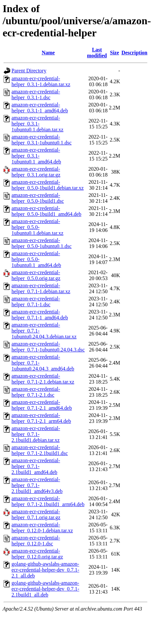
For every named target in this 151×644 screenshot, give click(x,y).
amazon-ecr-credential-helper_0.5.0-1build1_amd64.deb (46, 211)
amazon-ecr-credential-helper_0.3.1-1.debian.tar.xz (41, 81)
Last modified (97, 53)
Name (48, 53)
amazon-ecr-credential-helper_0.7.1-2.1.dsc (36, 392)
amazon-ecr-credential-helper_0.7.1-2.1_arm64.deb (41, 418)
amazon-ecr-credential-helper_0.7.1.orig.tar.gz (36, 514)
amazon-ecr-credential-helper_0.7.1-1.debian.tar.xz (41, 288)
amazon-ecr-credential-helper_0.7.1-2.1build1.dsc (40, 450)
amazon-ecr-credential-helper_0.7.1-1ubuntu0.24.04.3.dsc (48, 347)
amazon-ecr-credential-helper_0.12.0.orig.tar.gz (37, 554)
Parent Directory (29, 71)
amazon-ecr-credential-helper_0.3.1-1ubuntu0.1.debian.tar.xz (37, 124)
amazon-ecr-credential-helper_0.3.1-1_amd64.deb (40, 108)
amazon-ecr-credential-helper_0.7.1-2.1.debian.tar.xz (43, 379)
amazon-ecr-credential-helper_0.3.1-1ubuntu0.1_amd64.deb (36, 156)
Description (134, 53)
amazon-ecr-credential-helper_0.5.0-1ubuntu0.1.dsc (42, 243)
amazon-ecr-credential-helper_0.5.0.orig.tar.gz (36, 275)
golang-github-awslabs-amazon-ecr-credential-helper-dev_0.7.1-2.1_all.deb (45, 570)
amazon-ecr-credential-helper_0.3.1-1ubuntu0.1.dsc (42, 140)
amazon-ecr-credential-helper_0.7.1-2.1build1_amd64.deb (36, 466)
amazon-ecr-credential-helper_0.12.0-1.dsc (36, 541)
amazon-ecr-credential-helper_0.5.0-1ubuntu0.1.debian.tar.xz (37, 227)
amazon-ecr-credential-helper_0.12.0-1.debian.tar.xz (42, 528)
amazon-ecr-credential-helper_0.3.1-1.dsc (36, 95)
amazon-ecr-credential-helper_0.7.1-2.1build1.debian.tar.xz (36, 434)
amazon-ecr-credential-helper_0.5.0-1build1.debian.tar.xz (48, 185)
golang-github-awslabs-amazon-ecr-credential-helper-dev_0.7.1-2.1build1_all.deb (45, 589)
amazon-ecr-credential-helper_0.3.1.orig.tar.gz (36, 172)
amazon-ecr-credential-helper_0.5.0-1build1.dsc (38, 198)
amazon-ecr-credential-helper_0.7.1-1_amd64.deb (40, 315)
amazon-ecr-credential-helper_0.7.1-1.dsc (36, 302)
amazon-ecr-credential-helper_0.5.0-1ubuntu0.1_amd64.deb (36, 259)
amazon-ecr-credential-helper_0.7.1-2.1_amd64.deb (42, 405)
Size (115, 53)
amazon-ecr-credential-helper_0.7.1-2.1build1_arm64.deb (48, 501)
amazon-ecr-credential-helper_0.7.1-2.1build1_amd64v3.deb (37, 485)
